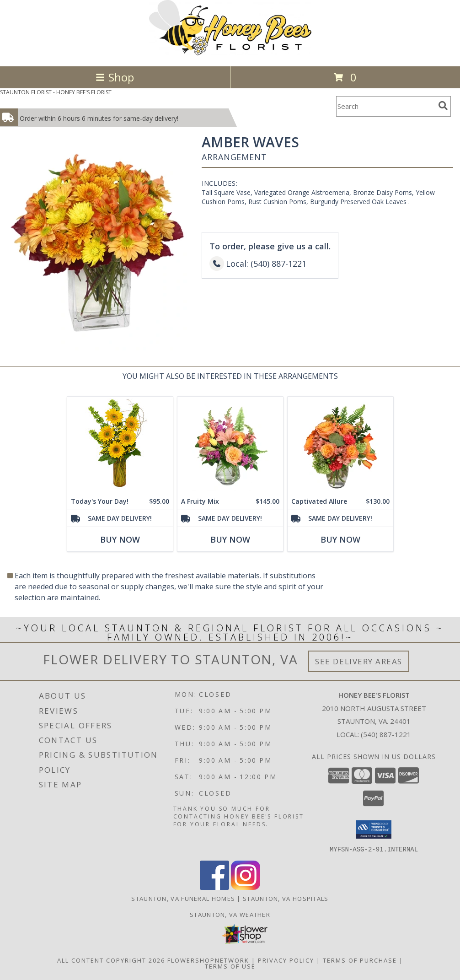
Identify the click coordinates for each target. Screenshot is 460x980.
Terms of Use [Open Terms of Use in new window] (230, 966)
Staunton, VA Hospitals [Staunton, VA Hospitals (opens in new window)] (286, 898)
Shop (115, 77)
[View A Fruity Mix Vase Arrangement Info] (230, 444)
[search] (443, 106)
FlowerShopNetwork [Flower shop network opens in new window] (208, 960)
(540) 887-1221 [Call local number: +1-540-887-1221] (386, 734)
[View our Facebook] (214, 887)
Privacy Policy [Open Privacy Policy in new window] (286, 960)
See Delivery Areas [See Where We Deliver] (359, 661)
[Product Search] (385, 106)
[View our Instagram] (246, 887)
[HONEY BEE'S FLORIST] (230, 53)
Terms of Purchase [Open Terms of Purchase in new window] (360, 960)
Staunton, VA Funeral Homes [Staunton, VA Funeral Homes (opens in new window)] (183, 898)
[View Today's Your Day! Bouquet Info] (120, 444)
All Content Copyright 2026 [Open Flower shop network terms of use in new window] (111, 960)
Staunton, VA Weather (230, 914)
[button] (374, 829)
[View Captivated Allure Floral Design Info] (340, 444)
